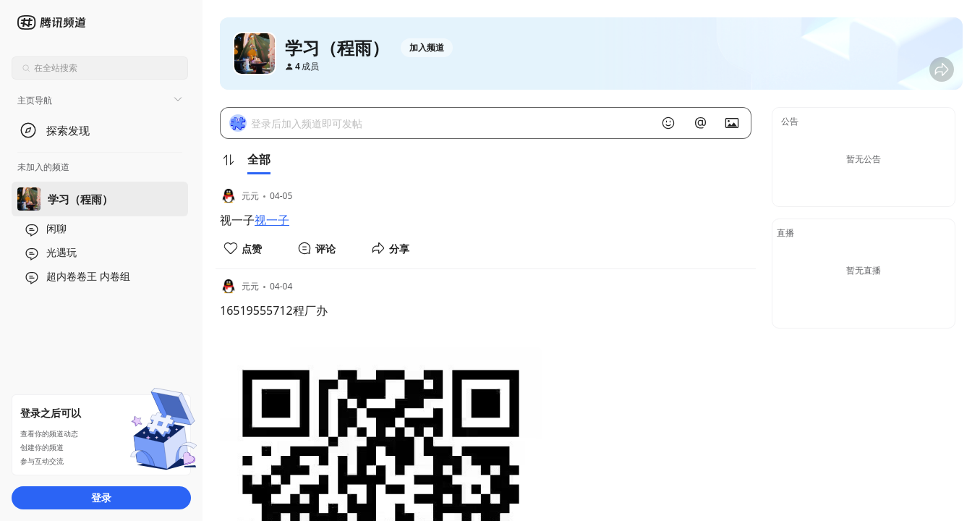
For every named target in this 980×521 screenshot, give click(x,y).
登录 (101, 497)
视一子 (272, 220)
